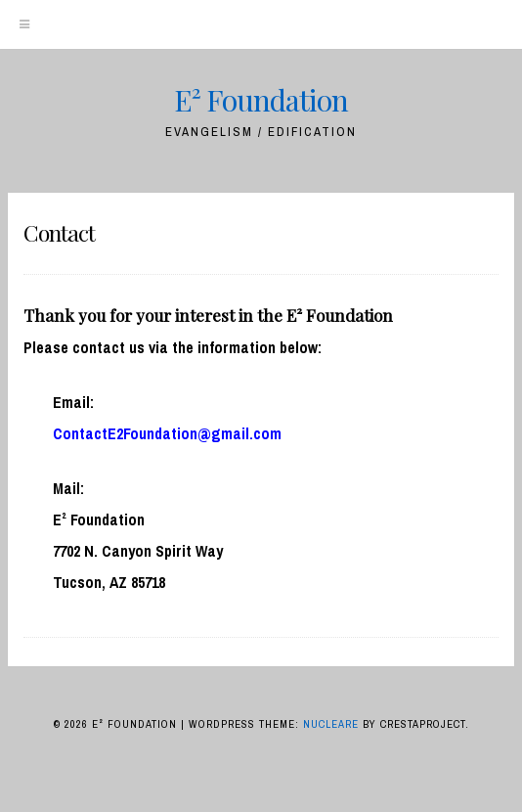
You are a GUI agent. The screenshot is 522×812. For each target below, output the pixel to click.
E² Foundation (261, 100)
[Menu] (24, 24)
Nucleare (331, 724)
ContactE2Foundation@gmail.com (167, 433)
